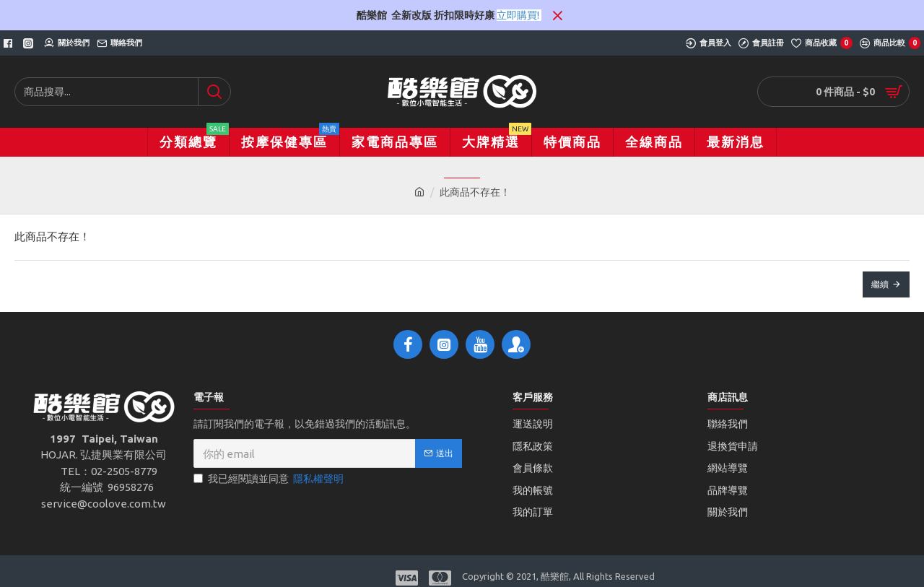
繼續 (880, 284)
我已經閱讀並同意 (270, 479)
